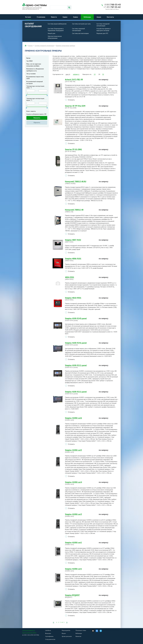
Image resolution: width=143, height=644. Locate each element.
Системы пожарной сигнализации (103, 25)
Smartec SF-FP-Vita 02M (81, 107)
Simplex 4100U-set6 (81, 419)
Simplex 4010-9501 (81, 299)
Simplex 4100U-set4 (81, 483)
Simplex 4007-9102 (81, 241)
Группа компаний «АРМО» (29, 633)
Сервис (65, 17)
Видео (64, 633)
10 (95, 74)
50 (103, 74)
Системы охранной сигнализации (78, 29)
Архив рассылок (67, 636)
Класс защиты (31, 111)
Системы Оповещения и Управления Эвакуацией (56, 29)
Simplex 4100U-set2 (81, 543)
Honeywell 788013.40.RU (81, 182)
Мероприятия (66, 630)
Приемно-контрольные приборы (66, 46)
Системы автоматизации (80, 33)
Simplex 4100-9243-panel (81, 319)
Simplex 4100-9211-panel (81, 393)
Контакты (110, 17)
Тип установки (31, 74)
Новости (54, 17)
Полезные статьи (81, 630)
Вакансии (78, 636)
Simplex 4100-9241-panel (81, 344)
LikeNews (48, 630)
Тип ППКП (29, 61)
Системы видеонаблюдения (57, 24)
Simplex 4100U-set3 (81, 515)
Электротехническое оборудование (55, 37)
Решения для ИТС (102, 33)
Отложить (71, 100)
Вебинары (87, 17)
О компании (41, 17)
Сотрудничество (50, 639)
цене (67, 74)
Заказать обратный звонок (112, 9)
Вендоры (48, 633)
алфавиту (76, 74)
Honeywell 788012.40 (81, 211)
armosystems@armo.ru (29, 630)
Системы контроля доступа (81, 24)
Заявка (76, 17)
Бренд (28, 58)
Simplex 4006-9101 (81, 260)
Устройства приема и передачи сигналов (104, 29)
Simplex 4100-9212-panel (81, 366)
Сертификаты (49, 636)
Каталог (28, 17)
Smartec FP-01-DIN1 (81, 150)
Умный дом (51, 33)
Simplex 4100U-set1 (81, 570)
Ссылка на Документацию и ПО (36, 114)
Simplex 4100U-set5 (81, 451)
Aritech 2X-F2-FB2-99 (81, 80)
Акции (99, 17)
